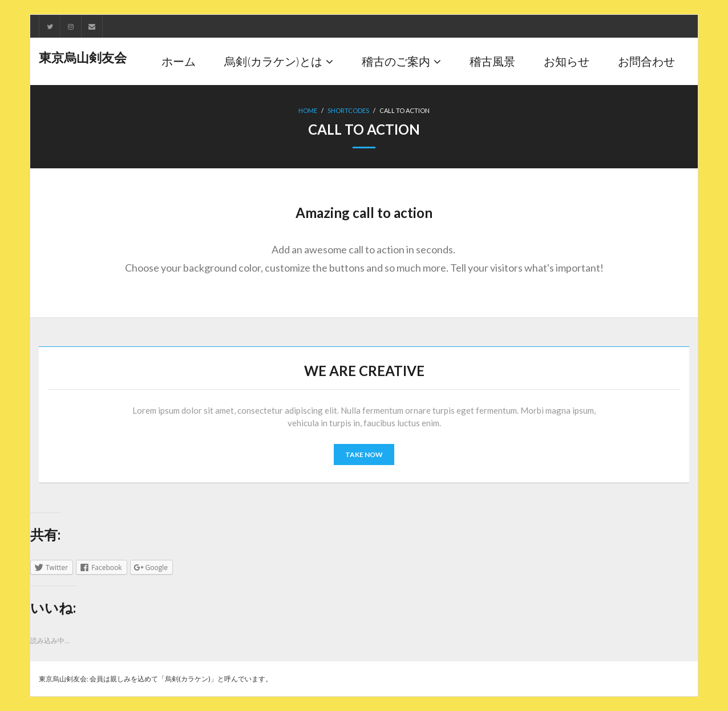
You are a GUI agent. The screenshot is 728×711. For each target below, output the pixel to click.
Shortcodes (348, 110)
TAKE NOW (364, 455)
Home (308, 110)
